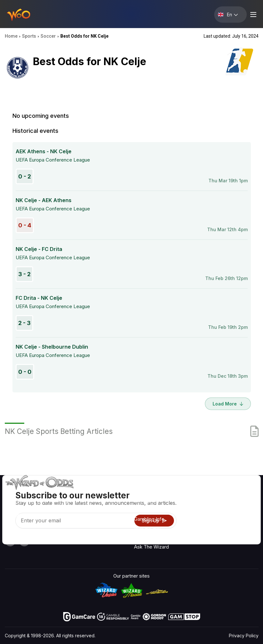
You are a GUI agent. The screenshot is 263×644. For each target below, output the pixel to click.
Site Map (244, 521)
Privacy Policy (244, 636)
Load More (228, 404)
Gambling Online (152, 538)
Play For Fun (147, 528)
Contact (209, 502)
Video (240, 502)
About (207, 493)
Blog (239, 511)
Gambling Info (149, 519)
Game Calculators (154, 510)
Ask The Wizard (151, 547)
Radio (240, 493)
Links (206, 511)
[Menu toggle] (252, 15)
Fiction (241, 530)
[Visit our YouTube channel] (10, 541)
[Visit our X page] (24, 541)
